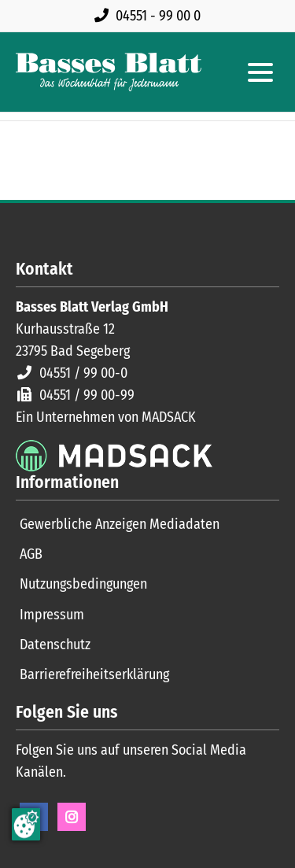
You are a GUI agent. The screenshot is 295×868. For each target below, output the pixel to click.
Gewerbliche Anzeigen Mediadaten (120, 524)
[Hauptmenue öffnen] (260, 72)
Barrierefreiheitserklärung (94, 674)
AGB (31, 554)
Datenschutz (55, 645)
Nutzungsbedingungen (83, 584)
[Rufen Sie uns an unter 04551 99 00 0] (151, 16)
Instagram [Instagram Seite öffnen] (72, 817)
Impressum (52, 615)
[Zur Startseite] (109, 72)
